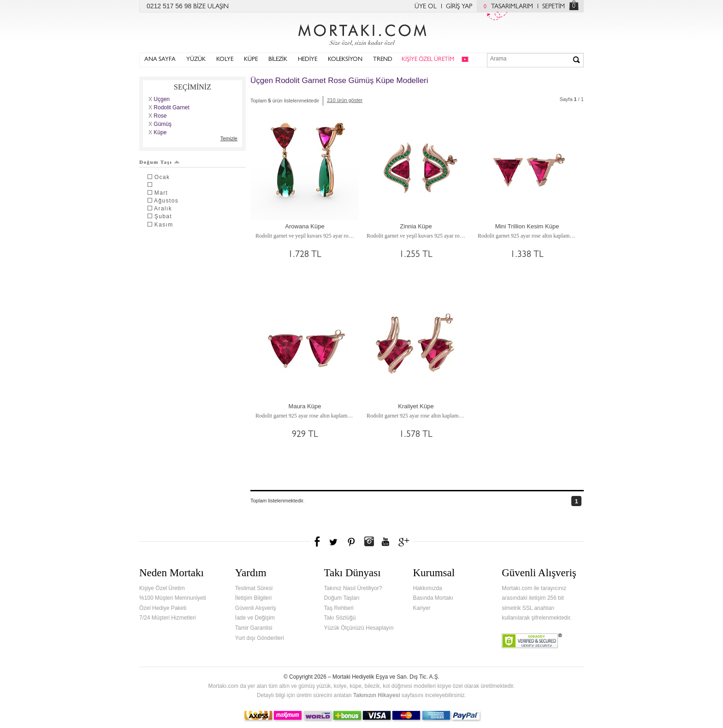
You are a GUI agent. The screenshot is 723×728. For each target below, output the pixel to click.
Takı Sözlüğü (340, 618)
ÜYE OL (426, 7)
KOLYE (225, 60)
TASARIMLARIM (506, 7)
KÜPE (251, 60)
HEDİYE (308, 60)
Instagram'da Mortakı (369, 542)
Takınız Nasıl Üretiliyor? (353, 588)
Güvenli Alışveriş (256, 608)
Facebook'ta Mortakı (318, 542)
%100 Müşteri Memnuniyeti (173, 598)
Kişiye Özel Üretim (162, 588)
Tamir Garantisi (254, 628)
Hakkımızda (427, 588)
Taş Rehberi (339, 608)
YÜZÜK (196, 60)
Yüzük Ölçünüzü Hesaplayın (359, 628)
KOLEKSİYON (345, 60)
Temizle (229, 138)
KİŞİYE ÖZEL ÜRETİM (428, 60)
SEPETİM (554, 7)
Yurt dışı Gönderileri (260, 638)
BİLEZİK (278, 60)
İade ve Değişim (255, 618)
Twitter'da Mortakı (334, 542)
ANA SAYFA (160, 60)
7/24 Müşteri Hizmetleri (168, 618)
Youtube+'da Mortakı (385, 542)
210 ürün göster (345, 100)
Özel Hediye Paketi (163, 608)
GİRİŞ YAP (459, 7)
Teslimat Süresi (254, 588)
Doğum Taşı (160, 162)
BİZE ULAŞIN (211, 7)
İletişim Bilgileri (253, 598)
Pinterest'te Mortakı (351, 542)
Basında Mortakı (433, 598)
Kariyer (421, 608)
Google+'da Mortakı (405, 542)
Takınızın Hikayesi (377, 695)
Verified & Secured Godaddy (532, 641)
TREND (383, 60)
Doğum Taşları (342, 598)
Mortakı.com (361, 33)
